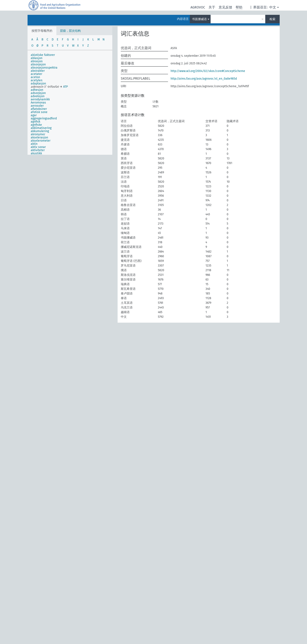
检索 (272, 19)
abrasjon (37, 61)
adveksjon (38, 96)
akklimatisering (41, 128)
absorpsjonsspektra (44, 68)
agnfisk (35, 122)
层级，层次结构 (70, 31)
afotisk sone (39, 112)
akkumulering (40, 131)
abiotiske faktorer (43, 55)
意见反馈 (225, 7)
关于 (212, 7)
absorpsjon (38, 64)
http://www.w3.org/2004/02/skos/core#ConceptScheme (208, 71)
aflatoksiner (39, 109)
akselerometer (41, 141)
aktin (34, 144)
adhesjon (37, 90)
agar (34, 115)
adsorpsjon (38, 93)
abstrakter (38, 71)
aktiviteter (38, 150)
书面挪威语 (199, 19)
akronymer (38, 134)
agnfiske (36, 125)
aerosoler (37, 106)
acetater (36, 74)
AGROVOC (198, 7)
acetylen (37, 80)
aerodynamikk (40, 99)
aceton (35, 77)
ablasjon (37, 58)
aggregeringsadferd (44, 118)
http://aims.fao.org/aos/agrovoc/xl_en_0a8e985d (204, 79)
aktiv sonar (38, 147)
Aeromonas (38, 103)
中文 (273, 7)
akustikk (36, 153)
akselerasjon (39, 138)
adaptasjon (38, 84)
